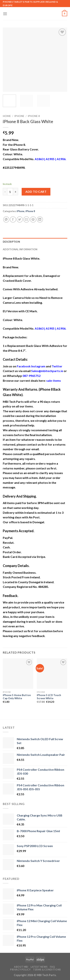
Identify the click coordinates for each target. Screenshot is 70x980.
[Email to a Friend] (26, 219)
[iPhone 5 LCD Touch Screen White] (52, 674)
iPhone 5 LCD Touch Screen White (49, 697)
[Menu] (5, 14)
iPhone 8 (34, 116)
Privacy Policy (20, 970)
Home (7, 116)
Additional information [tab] (20, 249)
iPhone (19, 116)
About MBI (21, 967)
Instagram (38, 366)
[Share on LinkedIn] (40, 219)
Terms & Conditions (47, 970)
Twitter (57, 366)
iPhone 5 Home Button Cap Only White (17, 697)
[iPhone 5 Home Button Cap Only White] (18, 674)
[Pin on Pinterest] (33, 219)
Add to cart (36, 192)
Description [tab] (11, 242)
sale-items (54, 381)
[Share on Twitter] (20, 219)
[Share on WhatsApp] (6, 219)
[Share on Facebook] (13, 219)
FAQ (52, 967)
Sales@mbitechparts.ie (47, 371)
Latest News (39, 967)
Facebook (24, 366)
